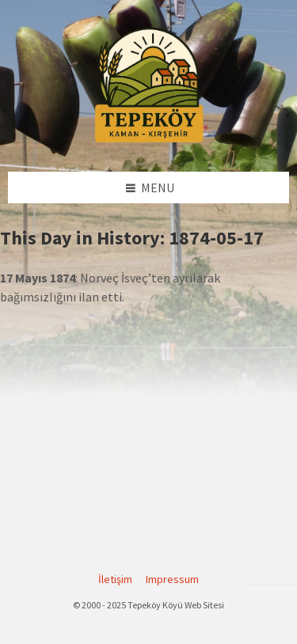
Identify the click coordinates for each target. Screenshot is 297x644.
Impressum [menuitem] (172, 579)
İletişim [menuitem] (115, 579)
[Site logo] (149, 140)
